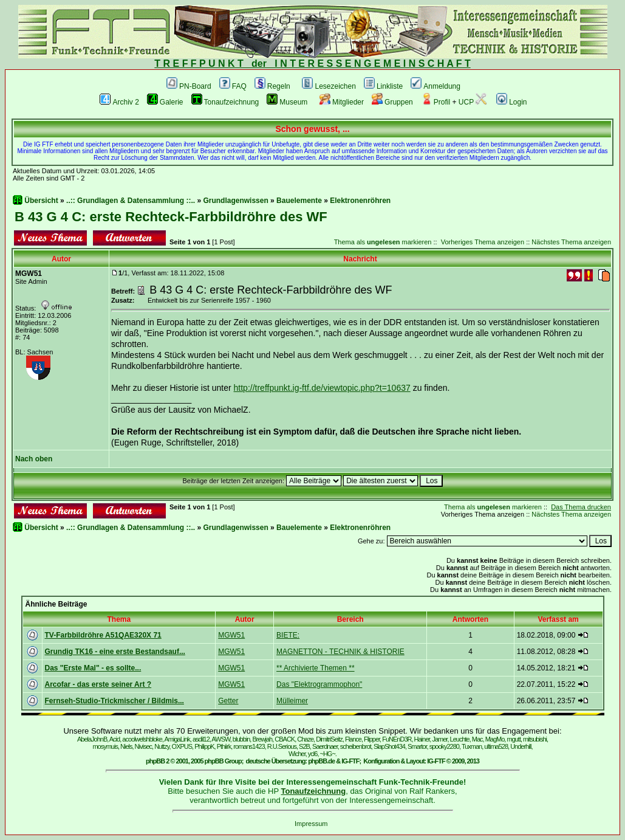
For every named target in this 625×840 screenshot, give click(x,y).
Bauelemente (299, 201)
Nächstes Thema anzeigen (571, 242)
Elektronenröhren (360, 201)
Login (511, 102)
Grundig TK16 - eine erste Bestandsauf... (115, 652)
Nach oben (34, 459)
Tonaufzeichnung (225, 102)
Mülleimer (292, 701)
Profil (435, 102)
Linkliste (383, 86)
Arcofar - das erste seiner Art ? (98, 684)
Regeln (272, 86)
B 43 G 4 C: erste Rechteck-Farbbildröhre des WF (171, 217)
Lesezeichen (329, 86)
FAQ (233, 86)
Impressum (311, 824)
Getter (228, 701)
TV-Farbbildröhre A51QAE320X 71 (103, 635)
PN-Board (189, 86)
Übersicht (41, 201)
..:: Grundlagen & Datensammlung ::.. (131, 201)
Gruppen (392, 102)
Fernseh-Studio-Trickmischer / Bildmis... (114, 701)
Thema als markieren (383, 242)
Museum (287, 102)
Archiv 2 (119, 102)
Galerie (165, 102)
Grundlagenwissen (235, 201)
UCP (473, 102)
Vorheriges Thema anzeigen (483, 242)
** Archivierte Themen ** (316, 668)
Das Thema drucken (581, 507)
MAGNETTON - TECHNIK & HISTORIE (340, 652)
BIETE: (288, 635)
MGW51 (231, 635)
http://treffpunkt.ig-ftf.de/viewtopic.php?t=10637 (322, 388)
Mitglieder (342, 102)
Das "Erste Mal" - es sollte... (93, 668)
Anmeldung (435, 86)
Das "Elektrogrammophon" (319, 684)
